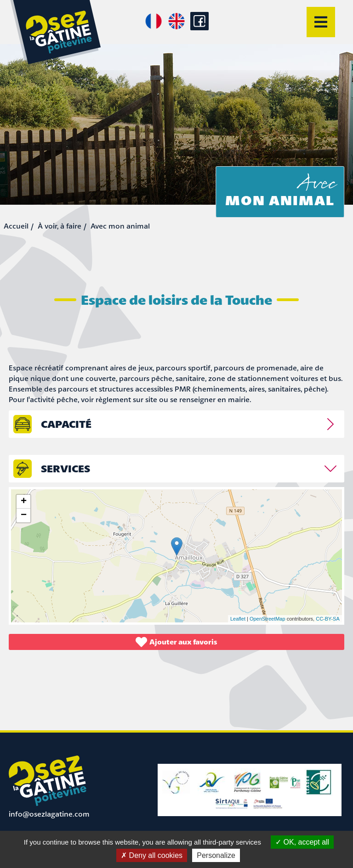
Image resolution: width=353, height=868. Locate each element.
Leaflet (238, 619)
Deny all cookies (152, 855)
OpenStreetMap (268, 619)
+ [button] (24, 502)
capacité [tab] (66, 424)
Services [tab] (65, 468)
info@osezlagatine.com (49, 814)
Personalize (216, 855)
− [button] (24, 515)
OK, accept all (302, 842)
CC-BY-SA (328, 619)
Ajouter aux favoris (176, 642)
